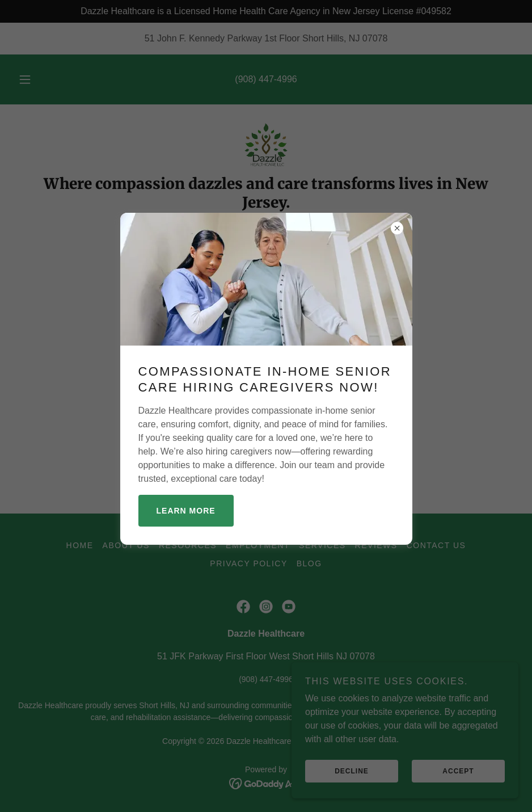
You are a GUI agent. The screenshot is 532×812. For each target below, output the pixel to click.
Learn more (186, 511)
